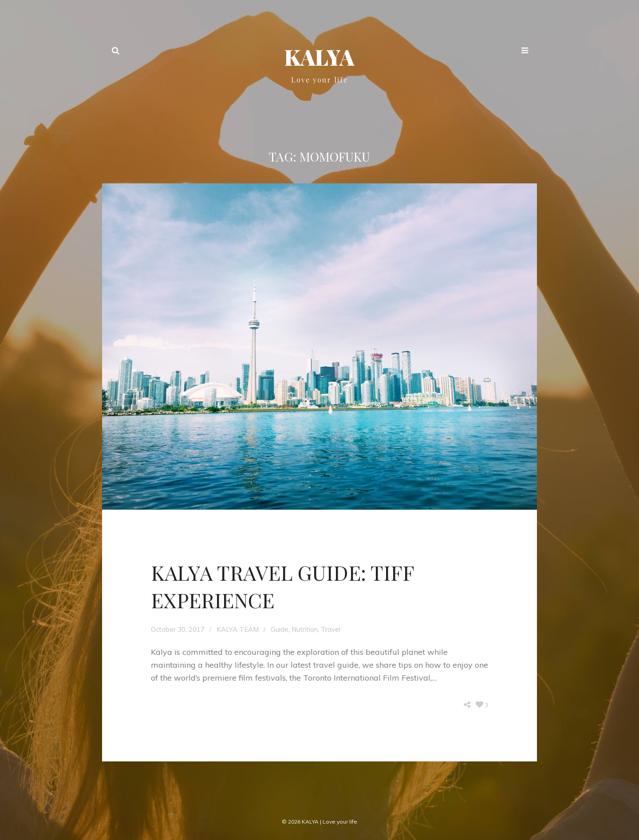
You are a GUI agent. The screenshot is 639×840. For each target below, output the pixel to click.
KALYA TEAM (238, 629)
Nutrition (305, 629)
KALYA (319, 57)
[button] (525, 52)
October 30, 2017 (178, 629)
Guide (280, 629)
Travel (331, 629)
